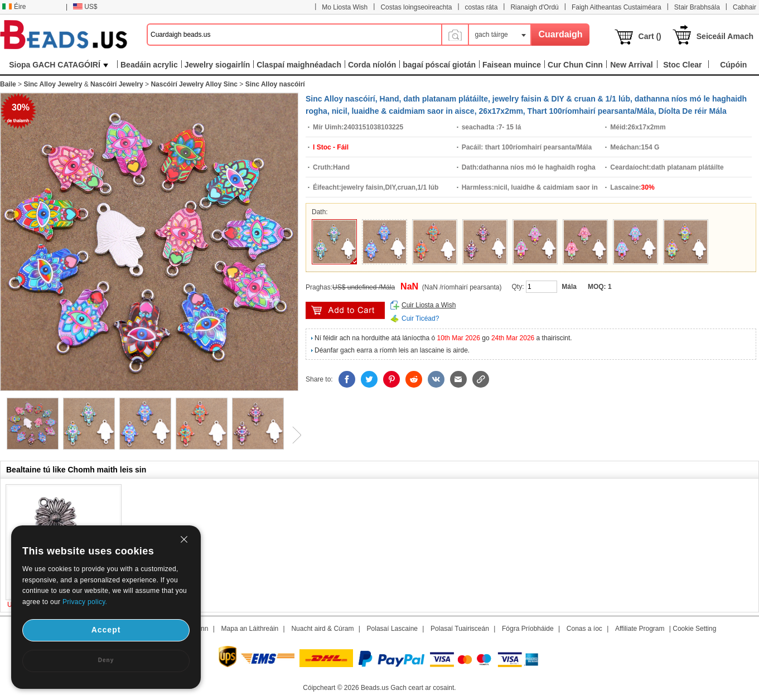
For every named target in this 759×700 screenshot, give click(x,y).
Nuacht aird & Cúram (322, 629)
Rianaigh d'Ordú (534, 7)
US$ (85, 7)
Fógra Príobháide (528, 629)
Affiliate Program (640, 629)
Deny (106, 660)
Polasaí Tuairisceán (460, 629)
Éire (14, 7)
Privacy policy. (85, 602)
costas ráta (482, 7)
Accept (106, 630)
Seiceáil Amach (725, 36)
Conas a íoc (584, 629)
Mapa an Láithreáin (250, 629)
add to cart (345, 310)
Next (293, 435)
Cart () (650, 36)
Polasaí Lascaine (392, 629)
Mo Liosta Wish (345, 7)
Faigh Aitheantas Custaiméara (617, 7)
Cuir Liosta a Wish (429, 305)
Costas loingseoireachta (416, 7)
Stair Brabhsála (697, 7)
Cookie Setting (694, 629)
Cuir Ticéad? (420, 318)
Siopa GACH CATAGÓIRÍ (59, 65)
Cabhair (745, 7)
